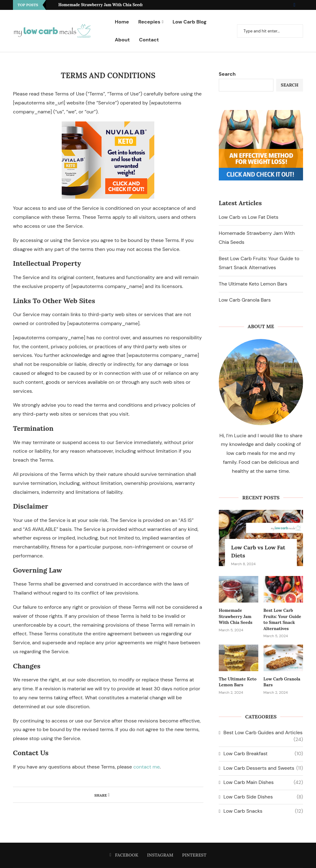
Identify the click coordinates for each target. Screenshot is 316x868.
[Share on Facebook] (109, 795)
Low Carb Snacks (263, 811)
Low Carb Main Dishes (263, 782)
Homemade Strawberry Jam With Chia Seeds (101, 5)
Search (227, 74)
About (122, 40)
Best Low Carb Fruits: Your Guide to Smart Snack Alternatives (282, 619)
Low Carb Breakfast (263, 754)
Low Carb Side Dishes (263, 797)
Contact (149, 40)
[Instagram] (299, 5)
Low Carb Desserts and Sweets (263, 768)
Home (122, 22)
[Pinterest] (303, 5)
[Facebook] (294, 5)
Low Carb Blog (189, 22)
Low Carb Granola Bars (245, 300)
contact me (147, 767)
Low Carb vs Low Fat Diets (249, 217)
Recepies (149, 22)
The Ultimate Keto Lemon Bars (253, 284)
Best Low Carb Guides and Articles (263, 733)
